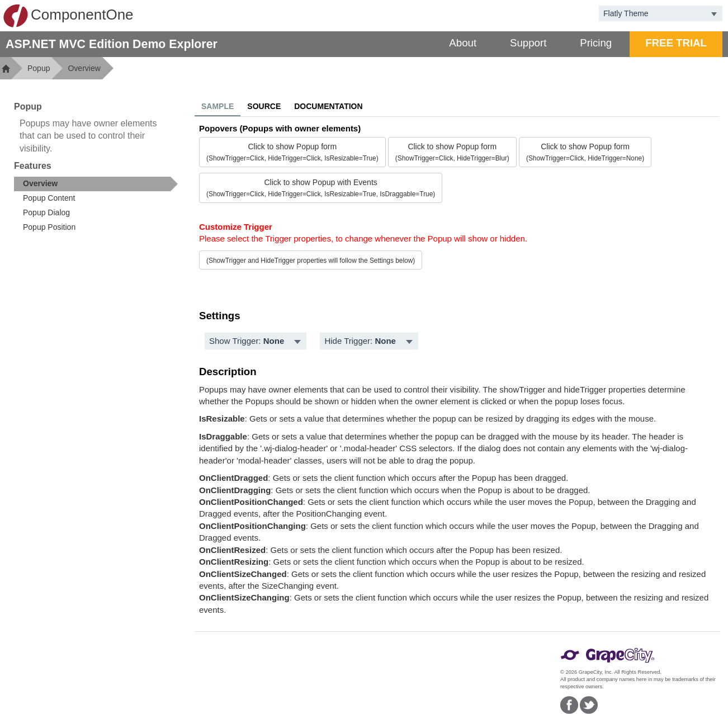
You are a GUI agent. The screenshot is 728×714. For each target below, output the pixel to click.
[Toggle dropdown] (714, 13)
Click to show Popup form (292, 152)
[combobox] (652, 13)
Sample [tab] (218, 106)
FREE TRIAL (676, 43)
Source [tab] (264, 106)
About (463, 43)
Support (528, 43)
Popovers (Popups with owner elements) (280, 128)
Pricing (596, 43)
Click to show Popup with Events (321, 188)
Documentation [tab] (328, 106)
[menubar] (256, 341)
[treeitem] (96, 184)
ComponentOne (68, 16)
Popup (39, 68)
